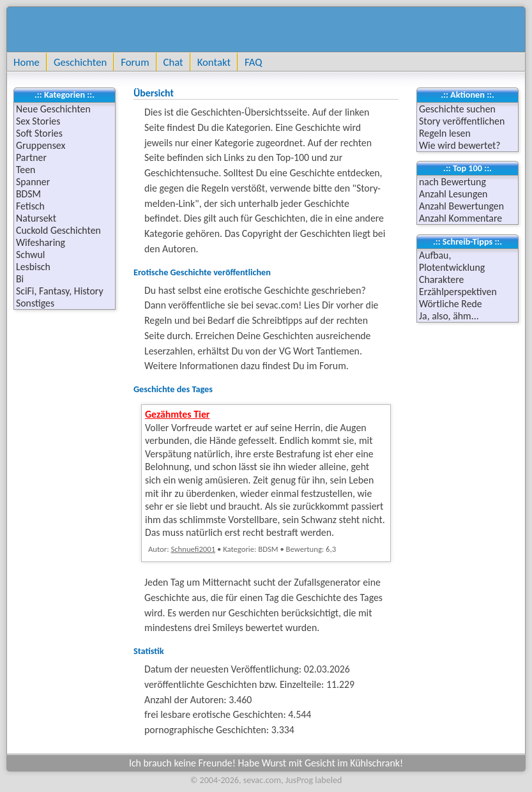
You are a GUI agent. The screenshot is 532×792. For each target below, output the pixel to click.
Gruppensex (41, 145)
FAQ (253, 62)
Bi (20, 279)
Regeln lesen (445, 133)
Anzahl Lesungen (453, 194)
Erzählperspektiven (458, 292)
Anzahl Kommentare (460, 218)
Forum (135, 62)
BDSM (28, 194)
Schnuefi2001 (193, 549)
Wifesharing (41, 242)
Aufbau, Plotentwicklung (452, 261)
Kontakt (214, 62)
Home (27, 62)
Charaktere (441, 279)
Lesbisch (33, 267)
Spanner (33, 182)
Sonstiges (35, 303)
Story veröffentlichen (462, 121)
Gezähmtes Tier (178, 414)
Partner (31, 157)
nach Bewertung (452, 182)
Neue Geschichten (53, 109)
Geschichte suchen (457, 109)
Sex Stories (38, 121)
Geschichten (80, 62)
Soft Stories (39, 133)
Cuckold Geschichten (58, 230)
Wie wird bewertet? (460, 145)
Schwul (30, 255)
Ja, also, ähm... (449, 316)
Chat (173, 62)
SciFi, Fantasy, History (60, 291)
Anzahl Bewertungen (461, 206)
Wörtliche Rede (451, 304)
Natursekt (36, 218)
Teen (26, 170)
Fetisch (30, 206)
